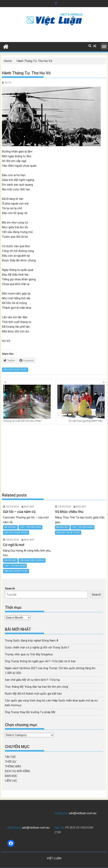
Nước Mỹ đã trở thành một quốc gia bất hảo (33, 694)
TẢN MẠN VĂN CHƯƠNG (32, 560)
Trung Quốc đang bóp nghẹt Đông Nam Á (32, 641)
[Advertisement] (54, 458)
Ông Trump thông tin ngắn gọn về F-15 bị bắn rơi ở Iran (40, 661)
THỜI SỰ (10, 762)
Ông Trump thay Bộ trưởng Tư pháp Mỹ (30, 712)
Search (10, 588)
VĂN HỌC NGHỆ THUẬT (15, 370)
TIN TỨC (10, 757)
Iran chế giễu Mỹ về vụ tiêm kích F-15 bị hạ (32, 680)
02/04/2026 (13, 507)
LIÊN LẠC (11, 781)
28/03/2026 (13, 540)
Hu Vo (8, 82)
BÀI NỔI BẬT (10, 527)
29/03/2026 (65, 507)
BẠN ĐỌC (11, 776)
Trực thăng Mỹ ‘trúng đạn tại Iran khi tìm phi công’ (37, 687)
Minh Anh (29, 507)
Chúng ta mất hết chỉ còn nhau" (27, 404)
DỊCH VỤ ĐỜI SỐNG (18, 771)
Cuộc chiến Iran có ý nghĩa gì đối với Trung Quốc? (37, 647)
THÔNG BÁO (13, 766)
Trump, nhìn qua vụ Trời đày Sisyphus (29, 654)
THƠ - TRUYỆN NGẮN (30, 527)
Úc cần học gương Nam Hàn (81, 404)
